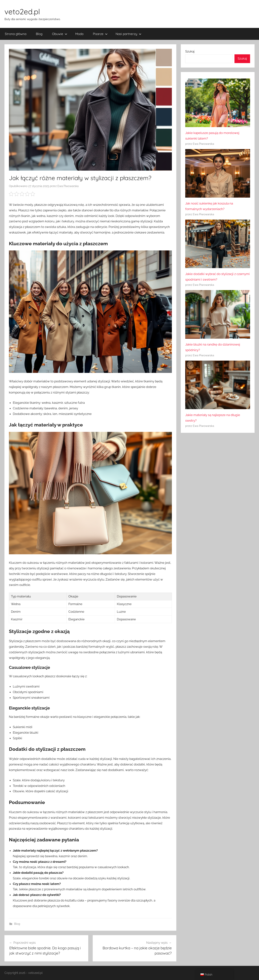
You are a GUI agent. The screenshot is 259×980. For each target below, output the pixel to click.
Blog (39, 34)
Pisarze (100, 34)
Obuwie (60, 34)
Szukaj (190, 51)
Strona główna (16, 34)
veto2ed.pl (22, 12)
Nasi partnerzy (128, 34)
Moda (79, 34)
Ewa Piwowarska (68, 186)
